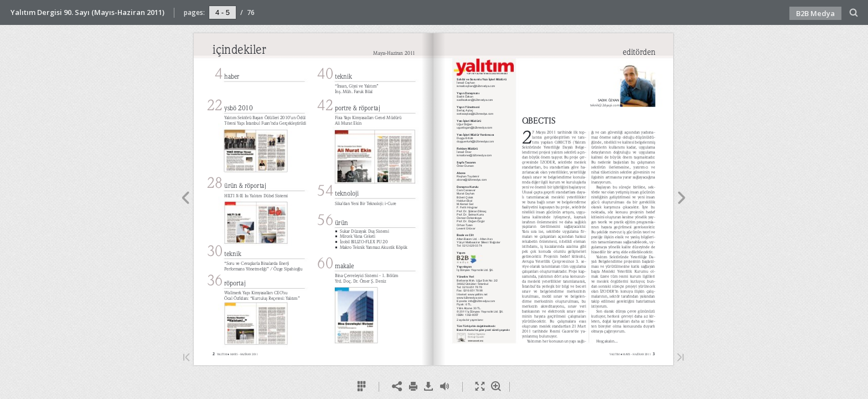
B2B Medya (815, 13)
